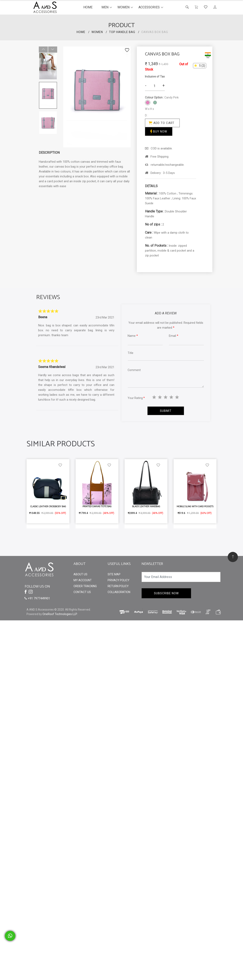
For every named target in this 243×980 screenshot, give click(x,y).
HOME (81, 32)
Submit (166, 411)
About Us (80, 574)
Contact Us (82, 592)
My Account (83, 580)
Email (174, 336)
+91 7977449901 (37, 598)
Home (88, 7)
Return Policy (118, 586)
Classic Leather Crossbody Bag (48, 507)
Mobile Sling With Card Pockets (195, 507)
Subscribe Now (166, 593)
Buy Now (159, 131)
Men (105, 7)
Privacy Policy (119, 580)
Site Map (114, 574)
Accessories (149, 7)
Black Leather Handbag (146, 507)
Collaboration (119, 592)
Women (123, 7)
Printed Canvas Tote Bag (97, 507)
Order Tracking (85, 586)
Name (133, 336)
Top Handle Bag (122, 32)
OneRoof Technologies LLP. (60, 614)
